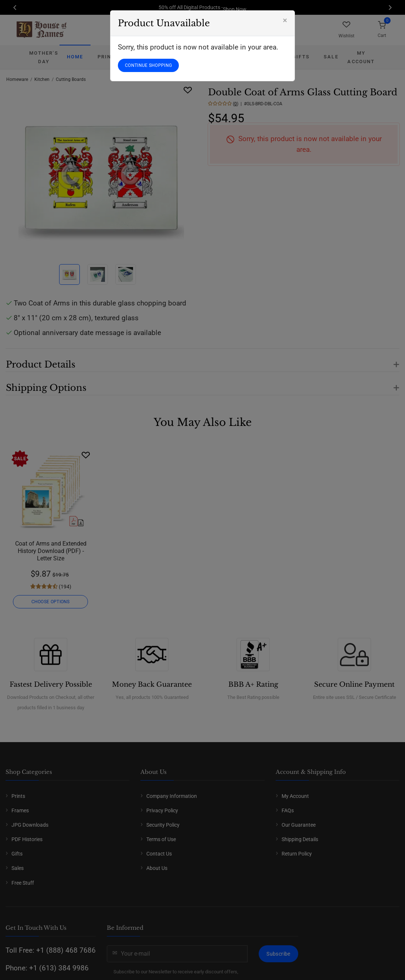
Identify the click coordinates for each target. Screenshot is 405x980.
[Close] (285, 20)
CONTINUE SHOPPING (148, 65)
